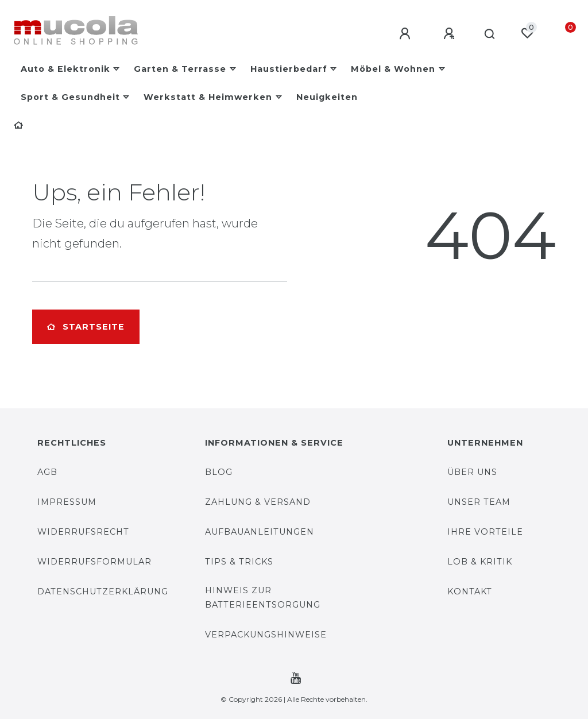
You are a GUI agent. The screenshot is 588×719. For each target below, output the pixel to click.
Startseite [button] (86, 327)
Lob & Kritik (480, 562)
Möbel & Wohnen (393, 69)
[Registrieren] (447, 34)
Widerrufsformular (94, 562)
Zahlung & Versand (258, 502)
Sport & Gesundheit (70, 97)
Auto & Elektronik (65, 69)
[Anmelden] (403, 34)
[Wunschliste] (527, 33)
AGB (47, 472)
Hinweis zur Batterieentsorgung (263, 598)
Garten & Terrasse (180, 69)
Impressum (67, 502)
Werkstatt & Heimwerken (208, 97)
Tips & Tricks (239, 562)
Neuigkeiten (327, 97)
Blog (219, 472)
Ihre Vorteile (485, 532)
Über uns (472, 472)
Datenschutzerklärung (103, 592)
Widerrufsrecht (83, 532)
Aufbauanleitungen (260, 532)
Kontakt (470, 592)
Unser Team (479, 502)
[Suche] (488, 34)
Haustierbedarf (289, 69)
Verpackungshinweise (266, 635)
